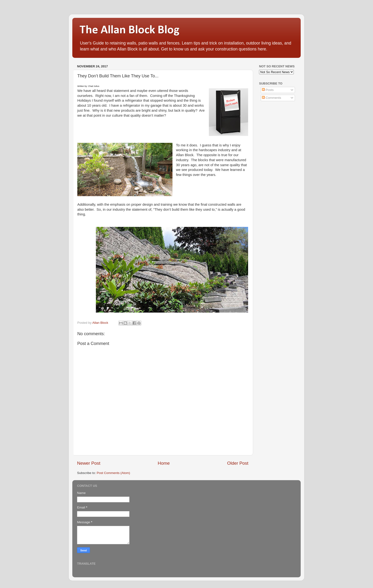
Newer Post (89, 463)
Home (164, 463)
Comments (272, 98)
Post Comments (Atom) (113, 473)
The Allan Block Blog (129, 30)
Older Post (238, 463)
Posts (268, 90)
